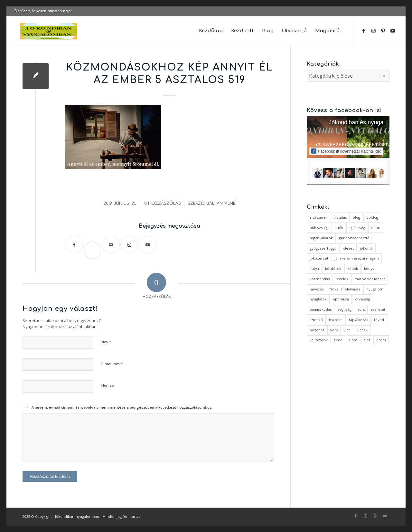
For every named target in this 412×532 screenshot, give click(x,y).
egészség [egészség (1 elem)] (357, 228)
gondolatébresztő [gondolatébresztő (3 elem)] (354, 238)
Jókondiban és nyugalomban (365, 122)
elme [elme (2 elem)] (376, 228)
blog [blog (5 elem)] (356, 217)
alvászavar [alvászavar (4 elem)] (318, 217)
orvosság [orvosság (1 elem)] (363, 299)
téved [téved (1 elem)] (379, 320)
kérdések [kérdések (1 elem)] (333, 268)
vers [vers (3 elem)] (334, 330)
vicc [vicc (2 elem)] (347, 330)
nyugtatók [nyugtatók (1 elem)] (318, 299)
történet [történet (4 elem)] (317, 330)
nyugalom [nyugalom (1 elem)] (375, 289)
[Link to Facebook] (364, 31)
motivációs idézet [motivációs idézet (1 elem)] (370, 279)
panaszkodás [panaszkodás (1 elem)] (321, 309)
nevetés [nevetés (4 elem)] (317, 289)
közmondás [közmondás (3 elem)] (320, 279)
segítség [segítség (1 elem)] (345, 309)
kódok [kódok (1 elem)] (353, 268)
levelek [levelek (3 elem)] (342, 279)
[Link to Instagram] (373, 31)
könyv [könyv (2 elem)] (369, 268)
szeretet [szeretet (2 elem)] (378, 309)
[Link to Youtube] (393, 31)
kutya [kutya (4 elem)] (314, 268)
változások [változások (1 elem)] (319, 340)
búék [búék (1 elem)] (339, 228)
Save (95, 245)
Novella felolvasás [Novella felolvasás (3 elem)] (345, 289)
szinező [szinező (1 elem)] (316, 320)
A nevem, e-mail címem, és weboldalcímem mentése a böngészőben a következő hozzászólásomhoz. (122, 407)
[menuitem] (211, 31)
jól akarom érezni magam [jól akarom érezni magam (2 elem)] (357, 258)
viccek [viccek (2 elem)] (362, 330)
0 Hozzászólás (163, 204)
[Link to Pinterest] (383, 31)
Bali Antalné (221, 204)
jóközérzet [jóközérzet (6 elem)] (319, 258)
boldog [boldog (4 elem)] (372, 217)
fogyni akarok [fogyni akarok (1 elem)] (321, 238)
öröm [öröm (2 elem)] (381, 340)
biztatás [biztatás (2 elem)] (340, 217)
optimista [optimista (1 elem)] (341, 299)
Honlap (108, 385)
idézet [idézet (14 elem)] (348, 248)
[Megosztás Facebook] (74, 245)
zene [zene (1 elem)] (338, 340)
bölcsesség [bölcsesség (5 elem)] (319, 228)
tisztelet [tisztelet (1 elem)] (336, 320)
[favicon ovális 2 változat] (49, 31)
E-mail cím (112, 364)
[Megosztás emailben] (111, 245)
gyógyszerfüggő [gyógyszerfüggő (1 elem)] (323, 248)
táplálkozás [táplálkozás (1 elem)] (358, 320)
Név (106, 342)
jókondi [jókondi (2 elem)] (366, 248)
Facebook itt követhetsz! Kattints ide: (346, 151)
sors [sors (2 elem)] (361, 309)
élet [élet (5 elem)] (367, 340)
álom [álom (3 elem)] (353, 340)
